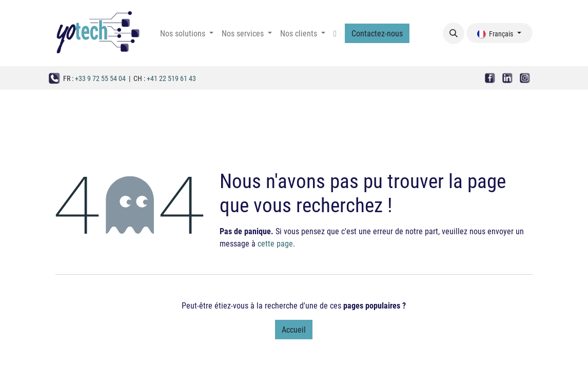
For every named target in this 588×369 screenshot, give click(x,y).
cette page (275, 243)
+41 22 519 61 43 (171, 78)
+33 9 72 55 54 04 (100, 78)
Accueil (294, 329)
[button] (454, 33)
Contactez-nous (377, 33)
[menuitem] (187, 33)
